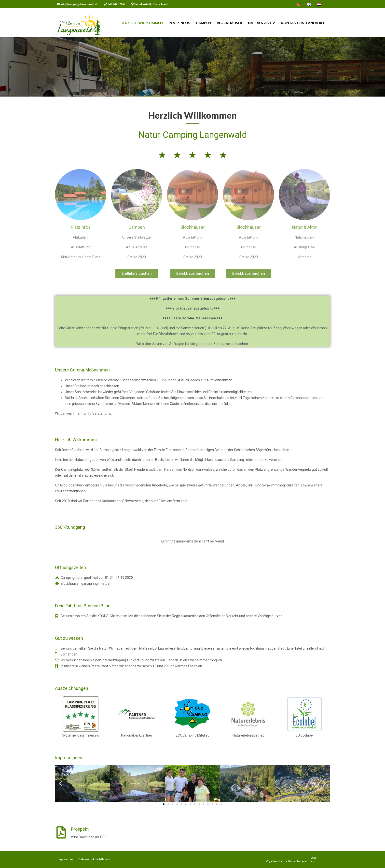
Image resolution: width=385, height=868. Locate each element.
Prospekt (80, 829)
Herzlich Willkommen (142, 23)
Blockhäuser (229, 23)
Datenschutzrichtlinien (94, 859)
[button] (164, 804)
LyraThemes (309, 861)
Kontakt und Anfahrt (303, 23)
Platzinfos (179, 23)
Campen (203, 23)
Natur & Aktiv (261, 23)
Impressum (65, 859)
